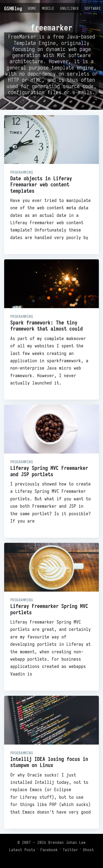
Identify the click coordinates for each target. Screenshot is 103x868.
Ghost (88, 850)
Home (32, 8)
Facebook (49, 850)
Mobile (48, 8)
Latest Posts (22, 850)
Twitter (70, 850)
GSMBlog (13, 8)
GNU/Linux (69, 8)
